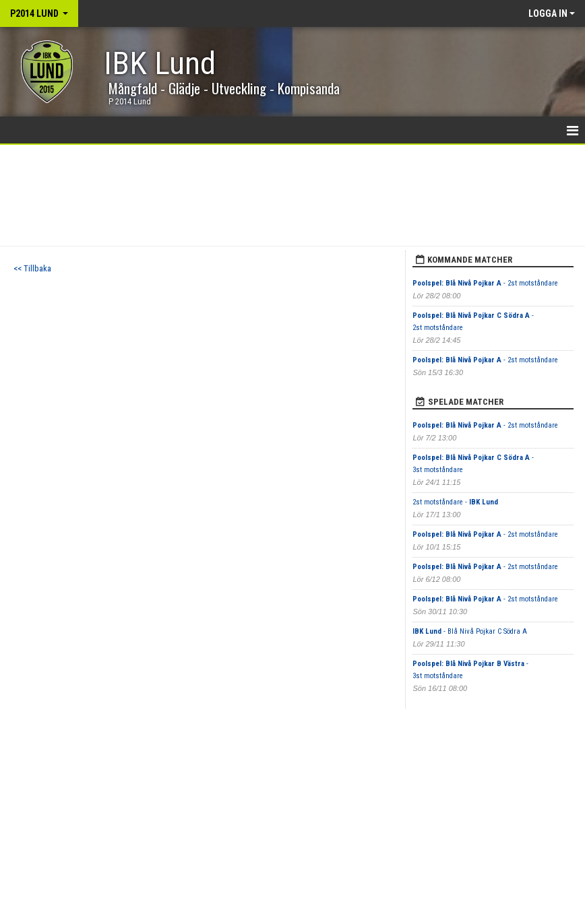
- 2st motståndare (485, 283)
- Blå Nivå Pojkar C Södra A (470, 631)
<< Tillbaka (32, 268)
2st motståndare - (455, 502)
